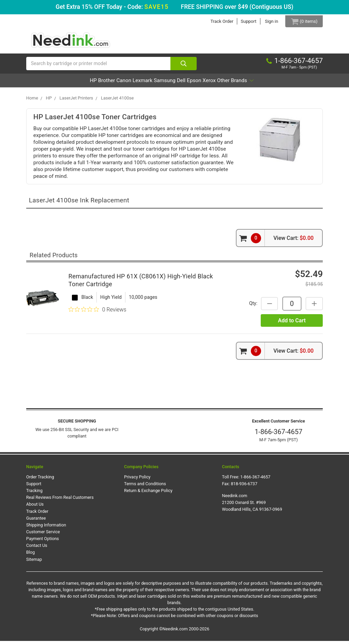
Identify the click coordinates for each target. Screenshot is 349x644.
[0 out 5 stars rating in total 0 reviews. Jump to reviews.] (97, 313)
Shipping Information (46, 528)
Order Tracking (40, 480)
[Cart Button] (302, 21)
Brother (77, 84)
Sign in (267, 21)
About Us (35, 508)
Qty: (250, 307)
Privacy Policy (137, 480)
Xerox (237, 84)
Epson (212, 84)
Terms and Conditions (145, 487)
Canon (104, 84)
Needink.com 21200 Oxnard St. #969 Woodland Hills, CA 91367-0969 (252, 506)
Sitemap (34, 562)
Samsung (164, 84)
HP (55, 84)
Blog (31, 556)
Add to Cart (292, 324)
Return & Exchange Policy (148, 494)
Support (244, 21)
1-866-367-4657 (278, 435)
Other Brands (273, 84)
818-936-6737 (244, 487)
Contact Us (37, 549)
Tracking (34, 494)
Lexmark (132, 84)
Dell (190, 84)
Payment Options (43, 542)
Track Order (217, 21)
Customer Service (43, 535)
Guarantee (36, 521)
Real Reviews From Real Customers (60, 501)
